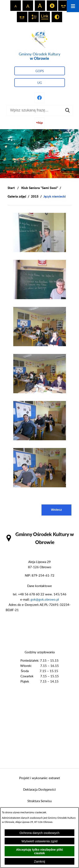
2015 (35, 196)
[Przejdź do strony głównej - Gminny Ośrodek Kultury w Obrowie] (39, 45)
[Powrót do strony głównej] (11, 188)
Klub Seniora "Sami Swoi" (40, 188)
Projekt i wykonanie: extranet (39, 778)
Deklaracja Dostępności (39, 789)
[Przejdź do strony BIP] (40, 123)
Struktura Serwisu (39, 801)
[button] (40, 251)
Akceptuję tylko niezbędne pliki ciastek (39, 851)
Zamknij (39, 861)
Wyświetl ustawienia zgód (39, 841)
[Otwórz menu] (73, 6)
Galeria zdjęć (17, 196)
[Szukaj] (67, 110)
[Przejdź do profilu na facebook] (40, 98)
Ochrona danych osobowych (39, 833)
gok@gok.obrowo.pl (45, 599)
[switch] (52, 6)
